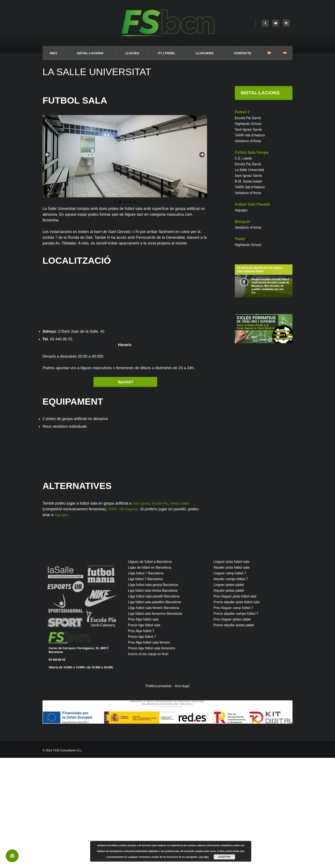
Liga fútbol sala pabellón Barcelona (158, 712)
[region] (125, 156)
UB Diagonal (131, 619)
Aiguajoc (62, 625)
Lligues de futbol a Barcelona (153, 672)
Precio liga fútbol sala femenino (155, 758)
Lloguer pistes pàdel (231, 695)
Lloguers (205, 53)
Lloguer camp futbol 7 (232, 683)
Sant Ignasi (142, 613)
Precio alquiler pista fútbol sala (239, 712)
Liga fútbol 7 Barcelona (148, 689)
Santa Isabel (185, 613)
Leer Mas (204, 857)
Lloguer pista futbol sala (234, 672)
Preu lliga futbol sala (145, 729)
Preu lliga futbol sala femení (152, 752)
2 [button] (120, 202)
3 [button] (125, 202)
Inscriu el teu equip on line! (151, 764)
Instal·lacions (90, 53)
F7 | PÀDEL (167, 53)
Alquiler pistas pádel (231, 701)
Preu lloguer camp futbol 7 (236, 718)
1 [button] (115, 202)
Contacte (242, 53)
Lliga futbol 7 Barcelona (148, 683)
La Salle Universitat (251, 170)
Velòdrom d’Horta (250, 141)
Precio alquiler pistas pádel (236, 735)
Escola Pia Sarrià (250, 118)
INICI (53, 53)
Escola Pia (163, 613)
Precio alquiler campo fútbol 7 (239, 724)
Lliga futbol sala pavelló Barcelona (157, 706)
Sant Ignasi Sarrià (250, 129)
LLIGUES (132, 53)
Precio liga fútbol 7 (144, 747)
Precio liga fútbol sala (146, 735)
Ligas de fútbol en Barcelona (152, 678)
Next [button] (202, 155)
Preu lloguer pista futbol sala (238, 706)
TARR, (114, 619)
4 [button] (130, 202)
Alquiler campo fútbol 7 (233, 689)
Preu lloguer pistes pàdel (235, 729)
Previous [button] (48, 155)
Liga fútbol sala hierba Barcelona (156, 701)
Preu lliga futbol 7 (143, 741)
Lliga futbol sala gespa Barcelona (156, 695)
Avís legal (184, 796)
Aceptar (224, 857)
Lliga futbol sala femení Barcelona (157, 718)
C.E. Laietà (244, 158)
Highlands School (250, 124)
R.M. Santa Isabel (250, 181)
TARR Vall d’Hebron (252, 135)
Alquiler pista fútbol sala (234, 678)
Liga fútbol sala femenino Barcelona (159, 724)
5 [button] (135, 202)
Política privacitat (158, 796)
